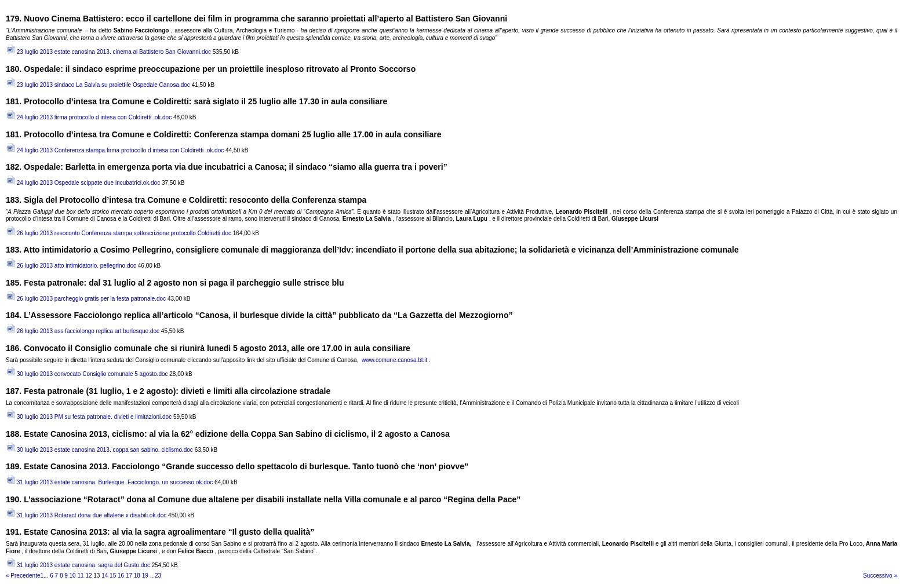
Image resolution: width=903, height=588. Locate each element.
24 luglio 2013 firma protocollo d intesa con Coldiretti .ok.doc (89, 117)
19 (145, 576)
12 (88, 576)
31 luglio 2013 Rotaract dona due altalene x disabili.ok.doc (86, 515)
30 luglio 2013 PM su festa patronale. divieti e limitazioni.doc (89, 417)
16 (121, 576)
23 (158, 576)
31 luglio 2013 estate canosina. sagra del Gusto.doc (78, 565)
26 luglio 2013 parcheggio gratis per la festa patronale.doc (86, 299)
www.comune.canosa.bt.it (394, 360)
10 (73, 576)
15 (113, 576)
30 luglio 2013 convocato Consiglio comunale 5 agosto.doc (87, 374)
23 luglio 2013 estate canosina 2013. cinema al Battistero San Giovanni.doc (108, 52)
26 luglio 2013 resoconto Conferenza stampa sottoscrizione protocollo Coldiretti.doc (119, 233)
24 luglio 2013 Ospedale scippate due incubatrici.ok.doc (83, 183)
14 (105, 576)
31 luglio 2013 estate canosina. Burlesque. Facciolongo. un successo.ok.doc (109, 482)
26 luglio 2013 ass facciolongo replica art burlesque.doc (83, 331)
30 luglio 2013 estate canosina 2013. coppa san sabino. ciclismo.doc (99, 450)
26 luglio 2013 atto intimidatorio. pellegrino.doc (71, 266)
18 (137, 576)
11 (80, 576)
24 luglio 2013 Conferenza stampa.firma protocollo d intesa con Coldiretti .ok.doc (115, 150)
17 (129, 576)
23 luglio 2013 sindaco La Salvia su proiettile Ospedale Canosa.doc (98, 85)
